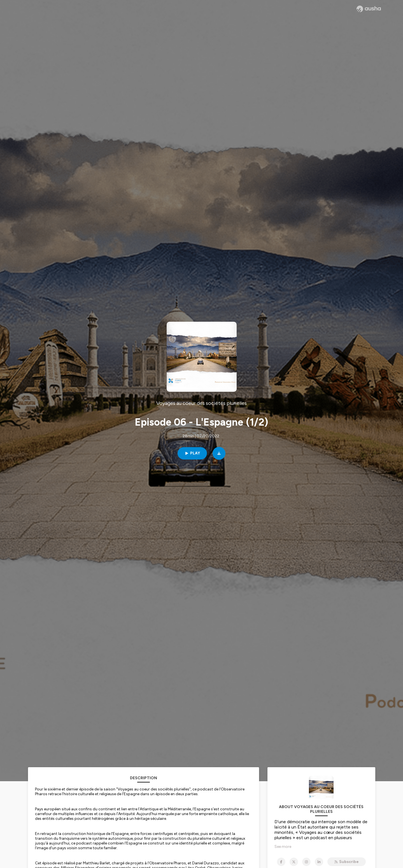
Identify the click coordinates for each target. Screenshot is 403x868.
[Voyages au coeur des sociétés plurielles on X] (294, 862)
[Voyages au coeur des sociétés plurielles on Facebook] (281, 862)
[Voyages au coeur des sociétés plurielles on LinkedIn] (319, 862)
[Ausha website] (369, 9)
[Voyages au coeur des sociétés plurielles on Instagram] (306, 862)
